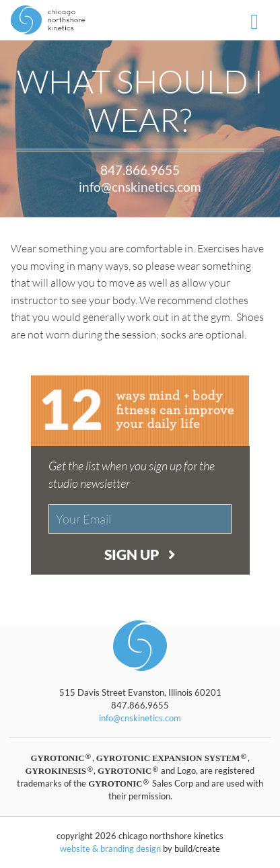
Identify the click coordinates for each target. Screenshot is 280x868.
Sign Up (140, 554)
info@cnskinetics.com (140, 187)
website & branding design (110, 848)
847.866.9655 (140, 170)
